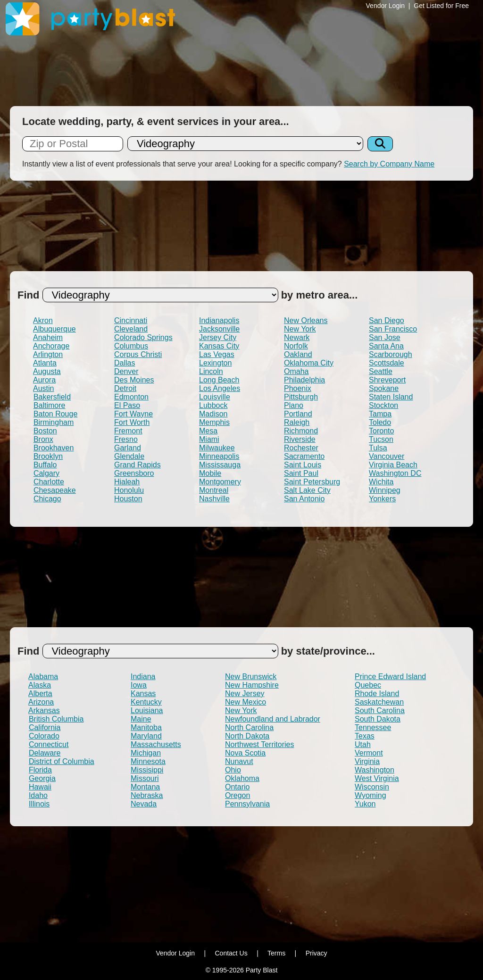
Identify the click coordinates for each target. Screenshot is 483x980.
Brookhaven (54, 448)
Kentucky (146, 702)
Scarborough (391, 354)
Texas (365, 736)
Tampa (380, 414)
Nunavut (239, 761)
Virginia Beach (393, 465)
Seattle (381, 371)
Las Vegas (217, 354)
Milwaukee (217, 448)
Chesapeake (55, 490)
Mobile (210, 473)
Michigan (146, 753)
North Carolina (249, 727)
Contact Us (231, 953)
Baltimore (50, 405)
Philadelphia (304, 380)
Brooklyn (48, 456)
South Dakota (378, 719)
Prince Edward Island (390, 677)
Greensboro (134, 473)
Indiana (143, 677)
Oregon (237, 795)
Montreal (214, 490)
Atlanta (45, 363)
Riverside (300, 439)
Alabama (43, 677)
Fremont (128, 431)
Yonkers (382, 499)
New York (300, 329)
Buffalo (45, 465)
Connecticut (49, 744)
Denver (126, 371)
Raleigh (297, 422)
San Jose (385, 337)
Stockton (383, 405)
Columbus (131, 346)
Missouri (145, 778)
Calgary (46, 473)
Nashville (214, 499)
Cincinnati (131, 320)
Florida (40, 770)
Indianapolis (219, 320)
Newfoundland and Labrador (273, 719)
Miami (209, 439)
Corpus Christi (138, 354)
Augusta (47, 371)
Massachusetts (156, 744)
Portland (298, 414)
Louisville (215, 397)
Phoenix (298, 388)
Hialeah (127, 482)
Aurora (44, 380)
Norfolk (296, 346)
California (45, 727)
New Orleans (306, 320)
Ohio (233, 770)
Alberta (40, 693)
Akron (43, 320)
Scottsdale (387, 363)
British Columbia (56, 719)
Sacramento (304, 456)
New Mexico (246, 702)
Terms (276, 953)
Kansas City (219, 346)
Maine (141, 719)
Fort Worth (132, 422)
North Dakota (247, 736)
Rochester (301, 448)
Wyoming (371, 795)
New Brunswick (251, 677)
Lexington (215, 363)
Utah (363, 744)
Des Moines (134, 380)
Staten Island (391, 397)
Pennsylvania (247, 804)
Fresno (126, 439)
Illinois (39, 804)
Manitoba (146, 727)
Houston (128, 499)
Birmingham (54, 422)
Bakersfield (52, 397)
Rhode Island (377, 693)
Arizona (41, 702)
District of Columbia (62, 761)
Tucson (381, 439)
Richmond (301, 431)
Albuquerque (54, 329)
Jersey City (218, 337)
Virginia (367, 761)
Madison (213, 414)
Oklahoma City (309, 363)
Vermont (369, 753)
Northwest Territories (259, 744)
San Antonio (304, 499)
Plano (294, 405)
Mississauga (220, 465)
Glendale (129, 456)
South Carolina (380, 710)
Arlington (48, 354)
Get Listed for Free (441, 6)
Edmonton (131, 397)
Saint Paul (301, 473)
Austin (43, 388)
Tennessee (373, 727)
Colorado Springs (143, 337)
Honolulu (129, 490)
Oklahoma (242, 778)
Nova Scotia (245, 753)
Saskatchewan (379, 702)
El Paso (127, 405)
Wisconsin (372, 787)
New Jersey (245, 693)
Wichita (381, 482)
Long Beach (219, 380)
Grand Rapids (137, 465)
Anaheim (48, 337)
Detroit (125, 388)
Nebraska (147, 795)
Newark (297, 337)
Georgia (42, 778)
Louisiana (147, 710)
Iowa (139, 685)
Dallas (125, 363)
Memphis (214, 422)
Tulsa (378, 448)
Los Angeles (220, 388)
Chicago (47, 499)
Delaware (45, 753)
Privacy (316, 953)
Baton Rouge (55, 414)
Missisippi (147, 770)
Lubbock (213, 405)
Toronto (381, 431)
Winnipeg (385, 490)
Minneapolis (219, 456)
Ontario (237, 787)
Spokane (384, 388)
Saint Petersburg (312, 482)
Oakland (298, 354)
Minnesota (148, 761)
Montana (145, 787)
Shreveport (387, 380)
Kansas (143, 693)
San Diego (387, 320)
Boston (45, 431)
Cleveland (131, 329)
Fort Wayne (133, 414)
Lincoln (211, 371)
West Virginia (377, 778)
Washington (375, 770)
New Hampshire (252, 685)
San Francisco (393, 329)
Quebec (368, 685)
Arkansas (44, 710)
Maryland (146, 736)
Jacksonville (219, 329)
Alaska (40, 685)
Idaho (38, 795)
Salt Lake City (307, 490)
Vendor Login (386, 6)
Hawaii (40, 787)
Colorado (44, 736)
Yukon (365, 804)
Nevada (144, 804)
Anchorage (51, 346)
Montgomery (220, 482)
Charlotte (49, 482)
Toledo (380, 422)
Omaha (296, 371)
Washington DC (395, 473)
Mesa (208, 431)
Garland (128, 448)
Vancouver (387, 456)
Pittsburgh (301, 397)
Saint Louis (303, 465)
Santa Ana (386, 346)
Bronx (43, 439)
